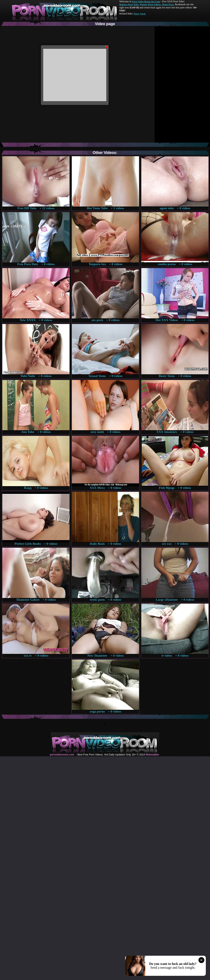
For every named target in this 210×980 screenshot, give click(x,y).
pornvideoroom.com (62, 755)
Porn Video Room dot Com (146, 1)
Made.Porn (168, 4)
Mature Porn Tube (129, 4)
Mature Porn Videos (150, 4)
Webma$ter (152, 755)
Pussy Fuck (140, 14)
